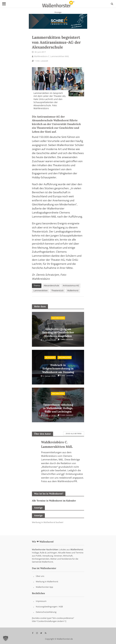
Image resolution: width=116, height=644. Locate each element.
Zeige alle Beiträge (74, 433)
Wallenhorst (73, 291)
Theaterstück (57, 291)
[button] (6, 638)
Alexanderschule (51, 286)
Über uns (40, 576)
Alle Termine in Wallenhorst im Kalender (54, 501)
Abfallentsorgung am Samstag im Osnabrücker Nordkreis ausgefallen (58, 329)
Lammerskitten (41, 291)
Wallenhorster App (44, 587)
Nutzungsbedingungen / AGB (49, 607)
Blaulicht (50, 357)
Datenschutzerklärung (46, 612)
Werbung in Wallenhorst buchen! (48, 522)
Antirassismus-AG (71, 286)
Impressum (41, 601)
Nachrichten (58, 318)
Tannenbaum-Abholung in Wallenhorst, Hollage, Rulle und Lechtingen (58, 405)
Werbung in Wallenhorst (47, 581)
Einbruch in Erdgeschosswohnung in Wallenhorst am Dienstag (58, 367)
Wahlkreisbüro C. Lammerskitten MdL (52, 56)
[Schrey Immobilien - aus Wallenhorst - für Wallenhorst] (58, 21)
